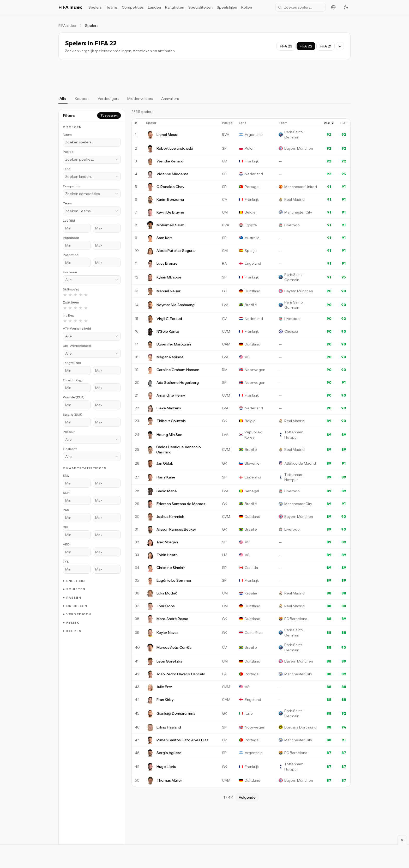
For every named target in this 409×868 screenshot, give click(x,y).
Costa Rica (254, 633)
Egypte (251, 225)
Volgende (247, 797)
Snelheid (76, 581)
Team (67, 203)
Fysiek (73, 623)
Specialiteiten (200, 7)
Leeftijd (69, 220)
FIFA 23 (286, 46)
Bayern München (299, 148)
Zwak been (71, 302)
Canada (251, 568)
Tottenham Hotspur (294, 435)
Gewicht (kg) (73, 380)
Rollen (247, 7)
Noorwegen (255, 370)
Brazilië (251, 305)
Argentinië (254, 135)
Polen (250, 148)
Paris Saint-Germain (294, 135)
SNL (66, 475)
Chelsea (291, 331)
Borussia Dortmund (300, 727)
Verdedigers (108, 99)
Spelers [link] (92, 26)
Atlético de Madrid (300, 463)
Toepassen (109, 115)
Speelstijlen (227, 7)
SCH (66, 493)
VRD (66, 544)
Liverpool (292, 225)
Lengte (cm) (72, 363)
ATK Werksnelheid (77, 328)
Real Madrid (294, 199)
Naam (67, 134)
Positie (68, 152)
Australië (252, 238)
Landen (154, 7)
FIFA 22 (306, 46)
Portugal (252, 187)
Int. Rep (69, 315)
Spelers (95, 7)
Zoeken (74, 127)
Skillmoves (71, 289)
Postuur (69, 432)
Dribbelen (77, 606)
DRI (65, 527)
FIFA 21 (326, 46)
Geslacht (70, 449)
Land (67, 169)
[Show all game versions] (340, 46)
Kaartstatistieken (86, 468)
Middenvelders (140, 99)
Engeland (253, 263)
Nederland (254, 174)
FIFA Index (70, 7)
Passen (74, 597)
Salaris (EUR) (73, 414)
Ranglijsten (175, 7)
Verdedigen (79, 614)
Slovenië (252, 463)
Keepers (82, 99)
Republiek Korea (253, 435)
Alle (63, 99)
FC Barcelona (296, 619)
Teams (112, 7)
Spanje (251, 251)
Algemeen (71, 238)
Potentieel (71, 255)
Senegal (252, 491)
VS (247, 357)
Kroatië (251, 593)
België (250, 212)
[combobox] (92, 159)
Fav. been (70, 272)
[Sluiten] (402, 840)
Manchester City (298, 212)
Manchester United (301, 187)
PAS (66, 510)
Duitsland (252, 291)
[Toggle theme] (346, 7)
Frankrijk (252, 161)
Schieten (76, 589)
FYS (66, 562)
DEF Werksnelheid (77, 346)
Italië (249, 713)
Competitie (72, 186)
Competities (133, 7)
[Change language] (333, 7)
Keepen (74, 631)
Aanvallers (170, 99)
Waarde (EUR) (74, 397)
